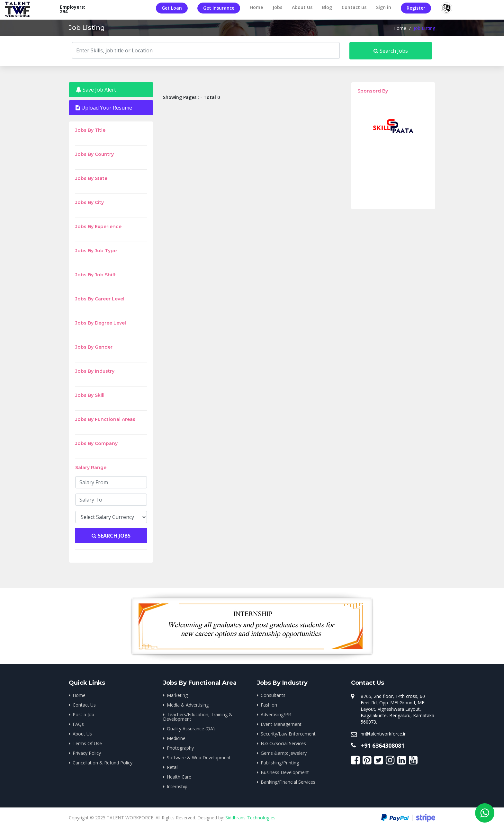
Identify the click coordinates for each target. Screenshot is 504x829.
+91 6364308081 (382, 745)
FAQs (78, 724)
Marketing (177, 695)
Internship (177, 786)
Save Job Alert (96, 90)
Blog (327, 7)
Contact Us (84, 705)
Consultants (273, 695)
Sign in (384, 7)
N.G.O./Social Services (283, 743)
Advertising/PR (276, 714)
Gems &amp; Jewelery (284, 753)
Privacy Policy (87, 753)
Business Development (285, 772)
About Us (302, 7)
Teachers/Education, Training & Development (198, 717)
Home (256, 7)
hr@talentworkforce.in (384, 734)
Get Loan (172, 8)
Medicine (176, 738)
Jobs (277, 7)
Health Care (179, 777)
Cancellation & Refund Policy (103, 763)
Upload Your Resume (104, 108)
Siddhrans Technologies (250, 818)
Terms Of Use (87, 743)
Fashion (269, 705)
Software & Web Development (199, 758)
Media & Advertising (188, 705)
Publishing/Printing (280, 763)
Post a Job (83, 714)
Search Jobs (391, 51)
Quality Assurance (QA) (191, 729)
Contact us (354, 7)
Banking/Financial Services (288, 782)
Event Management (281, 724)
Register (416, 8)
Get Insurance (219, 8)
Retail (173, 767)
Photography (180, 748)
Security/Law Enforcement (288, 734)
